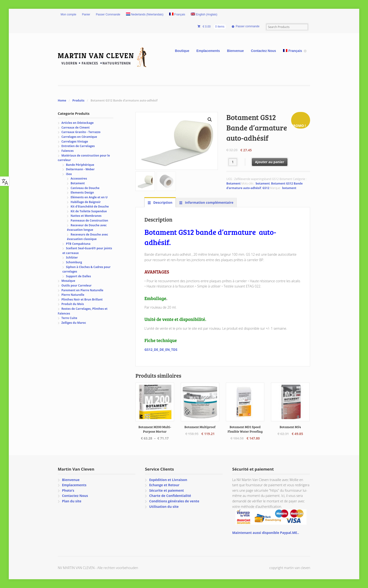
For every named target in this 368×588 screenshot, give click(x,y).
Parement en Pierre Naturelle (82, 290)
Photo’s (68, 490)
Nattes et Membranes (86, 216)
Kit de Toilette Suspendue (89, 211)
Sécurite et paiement (167, 490)
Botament (233, 183)
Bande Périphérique (80, 165)
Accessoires (79, 178)
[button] (210, 120)
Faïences (68, 151)
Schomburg (74, 262)
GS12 (266, 188)
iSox (69, 174)
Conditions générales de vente (174, 501)
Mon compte (69, 14)
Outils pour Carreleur (77, 285)
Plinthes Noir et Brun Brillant (82, 299)
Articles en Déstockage (78, 123)
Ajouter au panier (270, 162)
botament (263, 183)
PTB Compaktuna (78, 244)
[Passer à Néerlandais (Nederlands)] (145, 15)
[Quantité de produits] (233, 162)
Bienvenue (235, 51)
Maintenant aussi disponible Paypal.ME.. (266, 533)
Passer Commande (108, 14)
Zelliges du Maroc (74, 323)
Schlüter (72, 257)
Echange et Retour (164, 485)
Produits (78, 100)
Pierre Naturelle (73, 295)
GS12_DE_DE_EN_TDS (161, 350)
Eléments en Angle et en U (89, 197)
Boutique (182, 51)
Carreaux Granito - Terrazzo (81, 132)
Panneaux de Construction (89, 220)
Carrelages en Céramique (79, 137)
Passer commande (247, 26)
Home (62, 100)
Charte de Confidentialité (170, 496)
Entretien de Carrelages (78, 146)
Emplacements (208, 51)
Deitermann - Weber (80, 169)
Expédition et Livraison (168, 480)
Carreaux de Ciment (76, 127)
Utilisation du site (164, 507)
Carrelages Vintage (75, 141)
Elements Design (82, 192)
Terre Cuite (69, 318)
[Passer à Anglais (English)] (204, 15)
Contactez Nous (264, 51)
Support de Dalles (78, 276)
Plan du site (72, 501)
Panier (86, 14)
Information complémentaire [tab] (209, 202)
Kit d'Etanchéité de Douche (90, 206)
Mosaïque (68, 281)
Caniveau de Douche (85, 188)
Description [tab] (162, 202)
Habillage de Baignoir (86, 202)
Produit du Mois (73, 304)
